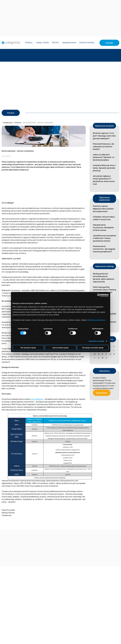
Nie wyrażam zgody (28, 348)
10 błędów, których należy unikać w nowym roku (104, 218)
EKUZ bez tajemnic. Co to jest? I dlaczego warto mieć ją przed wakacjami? (104, 136)
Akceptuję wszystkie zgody (93, 348)
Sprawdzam (102, 393)
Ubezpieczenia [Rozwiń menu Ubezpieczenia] (69, 43)
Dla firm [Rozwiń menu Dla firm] (55, 43)
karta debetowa (37, 399)
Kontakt (109, 43)
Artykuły (18, 123)
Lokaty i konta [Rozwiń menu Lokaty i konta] (42, 43)
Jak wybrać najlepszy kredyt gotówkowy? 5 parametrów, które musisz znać (104, 180)
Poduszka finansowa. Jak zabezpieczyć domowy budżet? (103, 146)
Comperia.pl (8, 123)
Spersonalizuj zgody (60, 348)
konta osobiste (6, 156)
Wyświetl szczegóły (96, 341)
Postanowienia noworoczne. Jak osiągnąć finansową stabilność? (104, 249)
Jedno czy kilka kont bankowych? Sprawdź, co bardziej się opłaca (104, 157)
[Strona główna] (11, 43)
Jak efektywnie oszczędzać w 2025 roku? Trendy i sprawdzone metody (104, 238)
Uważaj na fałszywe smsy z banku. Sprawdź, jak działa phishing (104, 168)
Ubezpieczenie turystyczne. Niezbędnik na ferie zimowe (103, 227)
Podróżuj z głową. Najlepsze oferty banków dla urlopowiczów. (103, 209)
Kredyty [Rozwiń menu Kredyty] (29, 43)
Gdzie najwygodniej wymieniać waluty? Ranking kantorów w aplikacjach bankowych (104, 291)
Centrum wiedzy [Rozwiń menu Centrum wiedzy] (87, 43)
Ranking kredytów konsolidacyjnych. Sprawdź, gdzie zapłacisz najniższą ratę (104, 278)
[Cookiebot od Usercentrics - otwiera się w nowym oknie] (99, 295)
